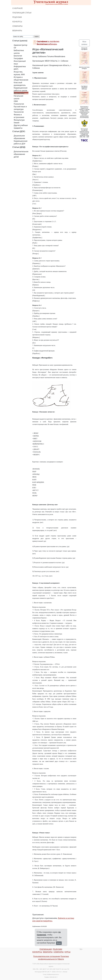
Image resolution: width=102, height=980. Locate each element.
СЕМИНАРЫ (17, 26)
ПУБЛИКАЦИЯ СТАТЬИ (22, 13)
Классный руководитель (20, 84)
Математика (19, 93)
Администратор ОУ (21, 46)
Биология (18, 56)
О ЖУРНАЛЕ (18, 8)
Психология (19, 104)
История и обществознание (21, 78)
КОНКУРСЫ (17, 22)
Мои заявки (84, 43)
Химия (17, 123)
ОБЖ (16, 101)
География (18, 58)
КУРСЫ (67, 952)
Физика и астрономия (19, 116)
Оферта (61, 959)
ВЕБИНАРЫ (17, 31)
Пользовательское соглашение (47, 956)
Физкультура (19, 120)
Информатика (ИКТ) (20, 68)
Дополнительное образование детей (21, 154)
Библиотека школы (19, 52)
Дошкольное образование (19, 137)
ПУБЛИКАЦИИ (46, 949)
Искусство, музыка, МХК (19, 73)
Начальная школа (18, 97)
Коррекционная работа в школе (21, 89)
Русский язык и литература (20, 108)
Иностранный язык (20, 62)
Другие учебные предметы (21, 127)
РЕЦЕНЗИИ (17, 17)
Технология (19, 112)
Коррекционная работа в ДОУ (21, 142)
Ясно (59, 943)
